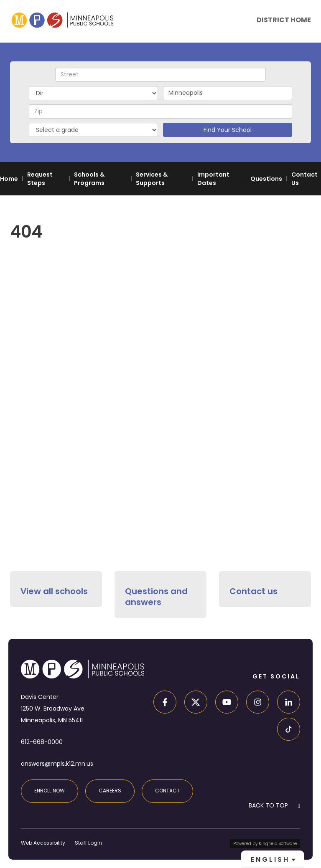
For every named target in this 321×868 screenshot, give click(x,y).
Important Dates (213, 179)
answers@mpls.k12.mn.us (57, 764)
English (270, 859)
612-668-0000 (42, 742)
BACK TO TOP (268, 805)
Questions (266, 179)
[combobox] (273, 859)
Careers (110, 791)
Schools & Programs (89, 179)
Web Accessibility (43, 843)
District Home (284, 20)
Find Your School (228, 130)
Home (9, 179)
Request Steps (40, 179)
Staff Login (88, 843)
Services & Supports (152, 179)
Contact (167, 791)
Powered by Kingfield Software (265, 844)
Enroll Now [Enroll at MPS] (50, 791)
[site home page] (63, 20)
